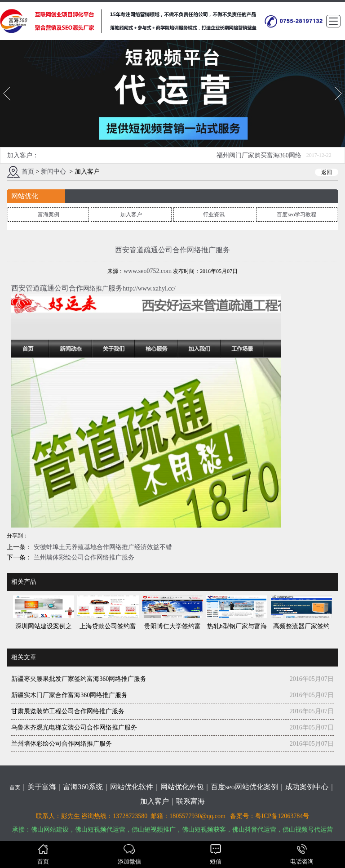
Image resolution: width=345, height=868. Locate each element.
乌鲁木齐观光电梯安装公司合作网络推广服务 (74, 728)
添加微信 (129, 855)
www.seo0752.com (148, 272)
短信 (216, 855)
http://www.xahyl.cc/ (149, 289)
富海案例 (49, 215)
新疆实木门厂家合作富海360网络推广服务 (69, 696)
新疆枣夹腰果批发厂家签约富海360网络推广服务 (79, 679)
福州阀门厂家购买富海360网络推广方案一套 (259, 159)
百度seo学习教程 (296, 215)
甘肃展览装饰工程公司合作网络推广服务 (68, 712)
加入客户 (131, 215)
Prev (6, 88)
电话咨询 (302, 855)
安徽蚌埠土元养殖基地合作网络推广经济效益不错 (102, 548)
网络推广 (96, 289)
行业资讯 (214, 215)
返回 (327, 173)
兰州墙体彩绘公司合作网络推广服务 (83, 558)
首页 (28, 172)
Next (338, 88)
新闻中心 (53, 172)
